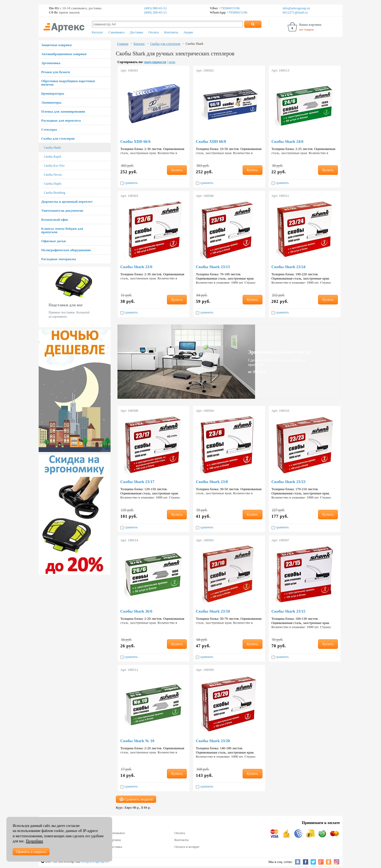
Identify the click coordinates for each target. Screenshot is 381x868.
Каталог (97, 32)
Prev (42, 297)
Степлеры (49, 129)
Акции (188, 32)
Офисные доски (54, 241)
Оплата (154, 32)
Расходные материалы (59, 259)
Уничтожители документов (62, 211)
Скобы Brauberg (55, 193)
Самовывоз (117, 32)
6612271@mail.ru (295, 12)
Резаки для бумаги (56, 72)
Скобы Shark (52, 148)
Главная (123, 44)
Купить (177, 170)
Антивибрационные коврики (64, 54)
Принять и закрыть (31, 852)
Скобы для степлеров (58, 138)
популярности (155, 62)
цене (172, 62)
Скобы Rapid (53, 157)
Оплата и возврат (187, 847)
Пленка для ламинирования (63, 111)
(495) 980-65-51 (156, 8)
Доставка (137, 32)
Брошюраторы (53, 93)
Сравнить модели (136, 799)
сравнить (129, 183)
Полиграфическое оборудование (66, 250)
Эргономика (51, 63)
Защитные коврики (56, 45)
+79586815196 (229, 8)
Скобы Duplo (53, 184)
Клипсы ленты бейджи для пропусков (62, 230)
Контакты (171, 32)
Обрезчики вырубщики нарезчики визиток (68, 83)
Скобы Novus (53, 175)
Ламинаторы (51, 102)
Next (108, 297)
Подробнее (35, 841)
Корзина (115, 840)
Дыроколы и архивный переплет (67, 201)
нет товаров (307, 29)
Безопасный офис (55, 220)
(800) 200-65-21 (156, 12)
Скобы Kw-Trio (54, 166)
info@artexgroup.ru (296, 8)
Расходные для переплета (61, 120)
